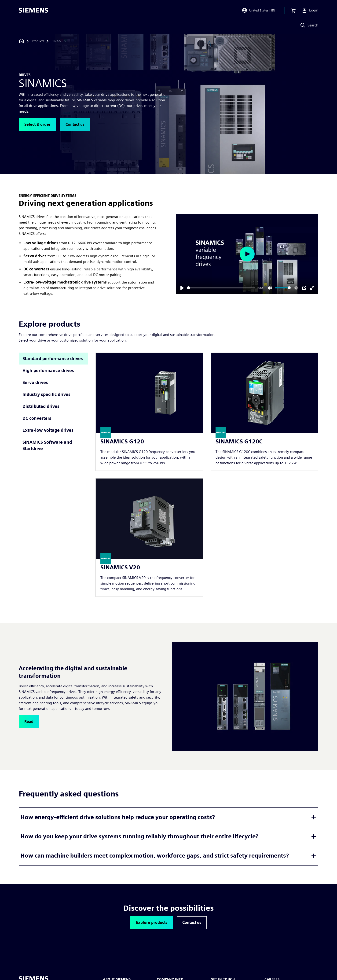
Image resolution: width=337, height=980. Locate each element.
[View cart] (293, 10)
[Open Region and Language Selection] (258, 10)
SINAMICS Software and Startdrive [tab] (47, 445)
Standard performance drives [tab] (53, 359)
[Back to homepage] (22, 41)
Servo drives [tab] (35, 382)
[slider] (221, 288)
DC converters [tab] (37, 418)
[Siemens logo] (33, 10)
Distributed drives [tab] (41, 406)
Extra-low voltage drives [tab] (48, 430)
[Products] (38, 41)
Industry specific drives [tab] (46, 394)
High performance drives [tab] (48, 370)
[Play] (182, 288)
